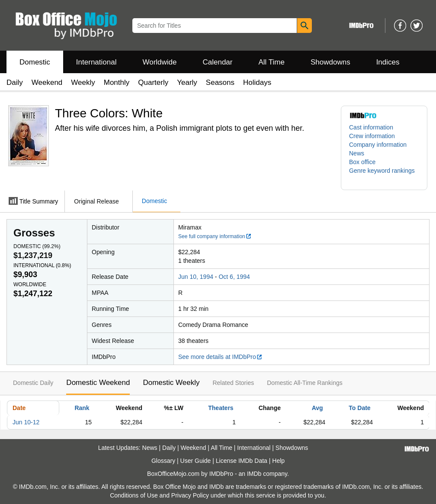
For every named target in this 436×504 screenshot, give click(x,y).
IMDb (254, 474)
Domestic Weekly (171, 383)
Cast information (371, 127)
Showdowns (330, 62)
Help (278, 461)
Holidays (257, 82)
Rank (82, 408)
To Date (359, 408)
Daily (15, 82)
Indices (388, 62)
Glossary (163, 461)
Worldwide (159, 62)
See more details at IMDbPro (220, 357)
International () (42, 265)
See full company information (215, 236)
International (96, 62)
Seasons (220, 82)
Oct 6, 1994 (234, 277)
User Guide (196, 461)
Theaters (221, 408)
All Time (272, 62)
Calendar (218, 62)
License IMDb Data (242, 461)
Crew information (372, 136)
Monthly (117, 82)
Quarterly (153, 82)
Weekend (47, 82)
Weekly (83, 82)
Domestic (35, 62)
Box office (362, 162)
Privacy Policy (190, 495)
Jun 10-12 (26, 422)
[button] (384, 175)
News (357, 153)
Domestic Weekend (98, 383)
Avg (317, 408)
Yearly (187, 82)
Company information (378, 145)
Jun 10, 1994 (196, 277)
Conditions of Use (134, 495)
